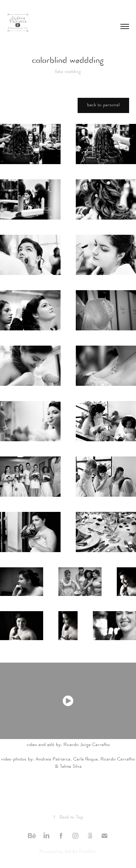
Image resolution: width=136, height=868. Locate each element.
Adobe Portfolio (81, 852)
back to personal (103, 105)
